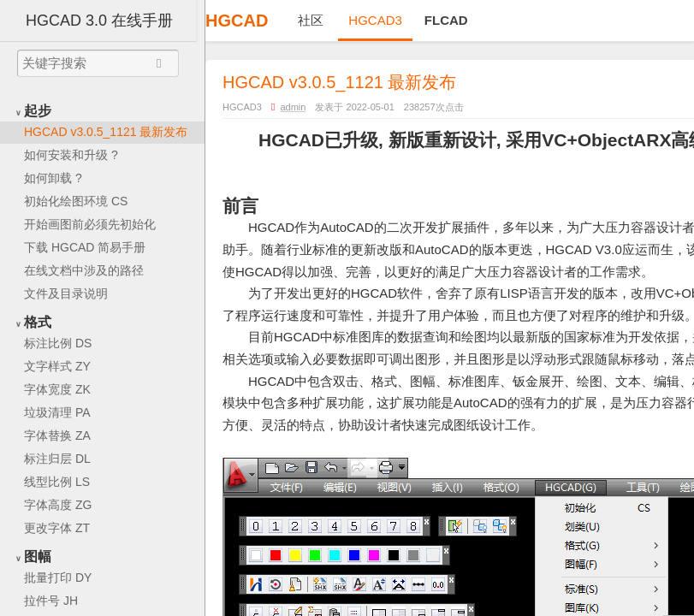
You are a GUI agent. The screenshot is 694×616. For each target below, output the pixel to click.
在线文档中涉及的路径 (84, 270)
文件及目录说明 (66, 293)
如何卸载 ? (53, 178)
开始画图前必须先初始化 (90, 224)
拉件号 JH (51, 601)
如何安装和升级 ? (71, 155)
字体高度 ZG (58, 505)
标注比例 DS (58, 343)
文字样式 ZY (57, 366)
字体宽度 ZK (57, 389)
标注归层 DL (57, 459)
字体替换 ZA (57, 435)
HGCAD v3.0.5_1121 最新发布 (106, 132)
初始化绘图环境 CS (76, 201)
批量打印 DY (58, 577)
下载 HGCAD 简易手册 (85, 247)
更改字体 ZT (57, 528)
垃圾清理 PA (57, 412)
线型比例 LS (57, 482)
